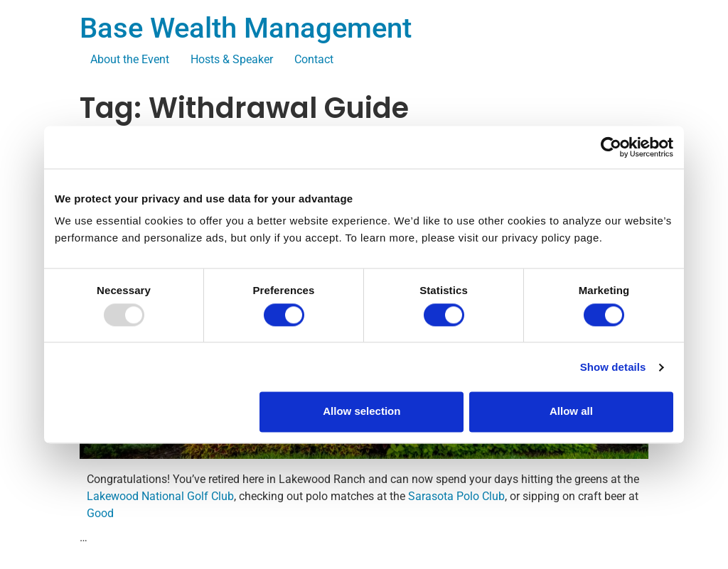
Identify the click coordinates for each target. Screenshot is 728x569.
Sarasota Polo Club (456, 496)
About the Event (130, 59)
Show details (613, 367)
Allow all (571, 412)
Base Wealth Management (246, 28)
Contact (314, 59)
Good (100, 513)
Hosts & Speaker (232, 59)
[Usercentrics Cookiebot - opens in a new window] (611, 147)
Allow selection (362, 412)
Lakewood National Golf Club (160, 496)
